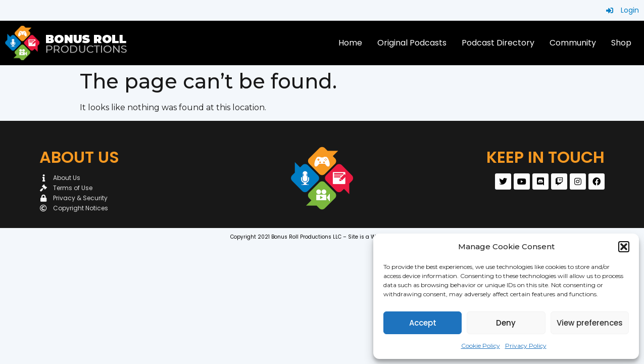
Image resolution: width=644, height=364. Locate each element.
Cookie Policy (481, 346)
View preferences (590, 323)
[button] (624, 247)
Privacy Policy (526, 346)
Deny (506, 323)
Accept (423, 323)
